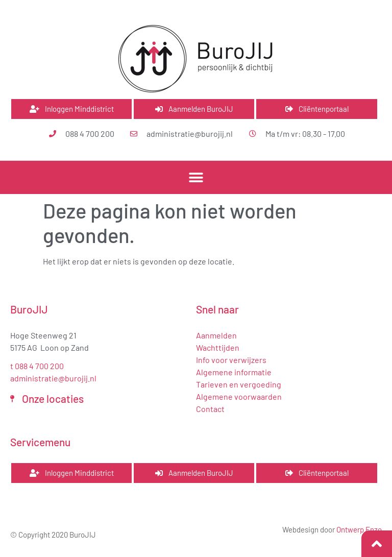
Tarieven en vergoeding (239, 384)
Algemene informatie (234, 372)
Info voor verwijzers (231, 360)
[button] (196, 177)
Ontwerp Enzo (359, 529)
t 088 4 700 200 (37, 366)
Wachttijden (218, 347)
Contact (210, 409)
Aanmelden (216, 335)
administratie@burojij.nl (53, 378)
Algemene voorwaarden (239, 396)
